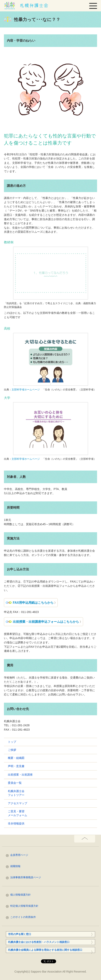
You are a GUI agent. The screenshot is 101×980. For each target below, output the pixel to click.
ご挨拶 (12, 750)
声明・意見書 (16, 766)
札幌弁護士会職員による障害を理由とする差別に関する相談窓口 (45, 950)
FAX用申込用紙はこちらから (33, 603)
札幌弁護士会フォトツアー (16, 793)
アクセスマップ (18, 803)
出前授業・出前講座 (20, 775)
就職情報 (15, 866)
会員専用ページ (19, 855)
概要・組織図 (16, 758)
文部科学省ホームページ (26, 390)
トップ (12, 742)
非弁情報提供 (16, 824)
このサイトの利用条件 (23, 917)
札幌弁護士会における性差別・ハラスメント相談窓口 (39, 942)
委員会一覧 (15, 783)
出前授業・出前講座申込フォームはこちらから (46, 622)
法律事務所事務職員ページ (26, 877)
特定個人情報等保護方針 (24, 906)
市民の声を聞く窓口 (20, 934)
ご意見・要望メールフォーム (18, 813)
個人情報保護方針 (20, 895)
